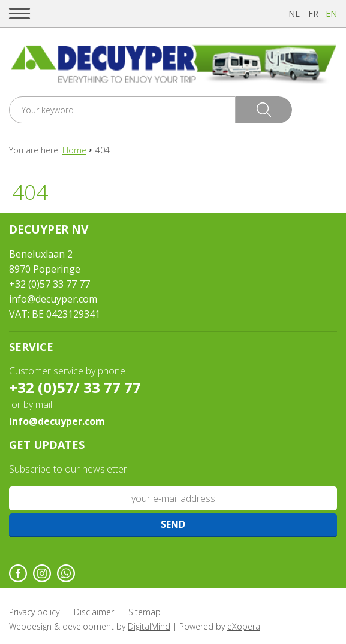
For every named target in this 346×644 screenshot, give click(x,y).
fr (313, 13)
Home (74, 150)
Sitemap (145, 612)
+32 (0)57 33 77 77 (49, 284)
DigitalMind (149, 626)
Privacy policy (34, 612)
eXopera (244, 626)
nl (294, 13)
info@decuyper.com (53, 299)
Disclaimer (94, 612)
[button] (19, 13)
